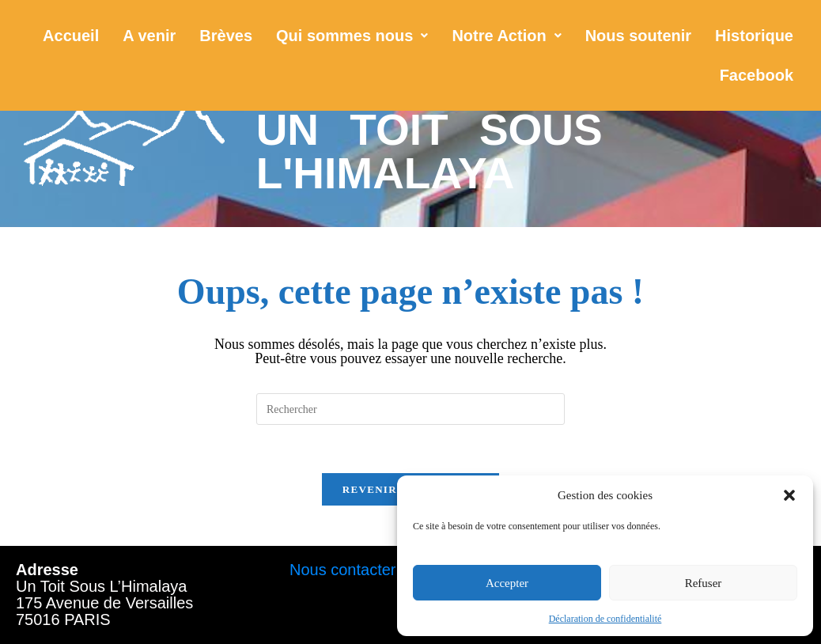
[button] (789, 495)
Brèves (226, 36)
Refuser (704, 583)
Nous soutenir (638, 36)
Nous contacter (343, 570)
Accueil (71, 36)
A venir (149, 36)
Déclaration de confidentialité (605, 619)
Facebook (757, 75)
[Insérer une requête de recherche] (410, 409)
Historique (754, 36)
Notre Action (506, 36)
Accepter (507, 583)
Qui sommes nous (352, 36)
